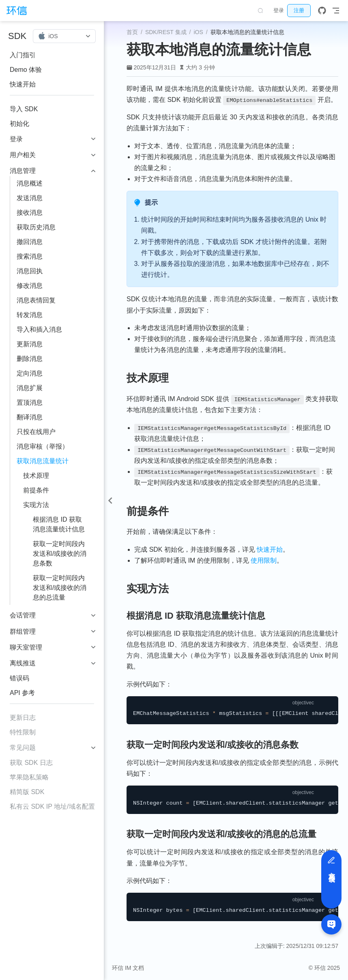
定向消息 (30, 373)
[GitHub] (322, 11)
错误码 (19, 678)
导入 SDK (24, 109)
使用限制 (264, 560)
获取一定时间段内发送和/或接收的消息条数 (60, 554)
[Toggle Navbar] (336, 11)
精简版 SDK (27, 792)
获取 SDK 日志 (31, 763)
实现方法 (36, 505)
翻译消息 (30, 417)
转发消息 (30, 315)
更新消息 (30, 344)
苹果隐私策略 (29, 777)
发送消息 (30, 198)
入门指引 (23, 55)
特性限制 (23, 732)
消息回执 (30, 271)
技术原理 (36, 476)
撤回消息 (30, 242)
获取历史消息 (36, 227)
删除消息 (30, 359)
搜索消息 (30, 256)
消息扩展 (30, 388)
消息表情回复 (36, 300)
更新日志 (23, 718)
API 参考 (22, 693)
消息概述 (30, 183)
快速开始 (23, 84)
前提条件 (36, 490)
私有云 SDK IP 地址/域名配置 (52, 806)
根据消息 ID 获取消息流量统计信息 (59, 524)
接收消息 (30, 213)
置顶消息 (30, 403)
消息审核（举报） (43, 446)
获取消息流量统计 (43, 461)
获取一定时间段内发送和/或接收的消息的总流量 (60, 588)
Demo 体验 (26, 70)
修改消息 (30, 286)
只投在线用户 (36, 432)
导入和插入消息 (39, 329)
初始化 (19, 124)
